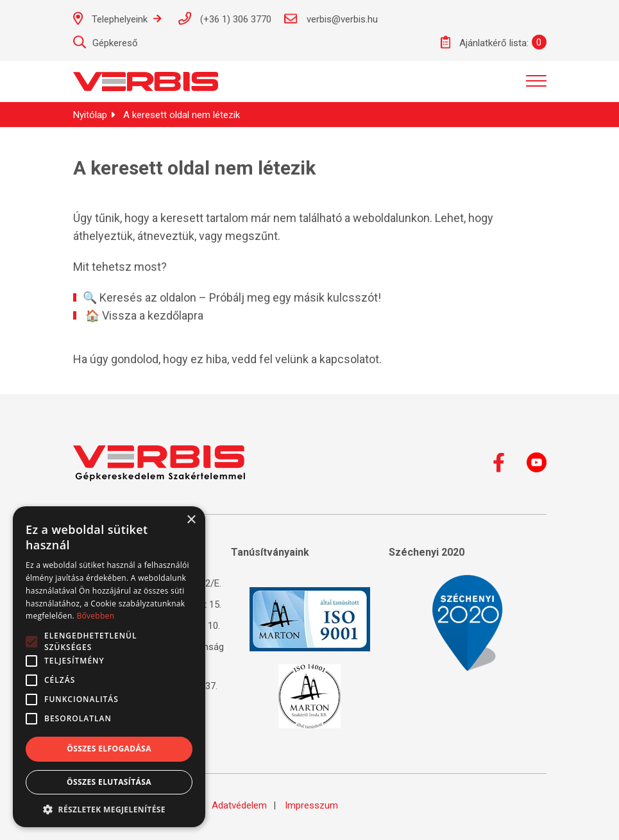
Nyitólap (90, 115)
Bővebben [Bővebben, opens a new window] (95, 616)
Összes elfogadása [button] (109, 749)
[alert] (109, 667)
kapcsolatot (349, 359)
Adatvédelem (239, 805)
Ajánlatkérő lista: (485, 42)
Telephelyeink (117, 18)
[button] (109, 809)
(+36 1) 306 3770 (225, 18)
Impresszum (311, 805)
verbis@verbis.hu (331, 19)
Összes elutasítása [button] (109, 782)
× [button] (191, 520)
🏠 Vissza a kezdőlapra (144, 315)
